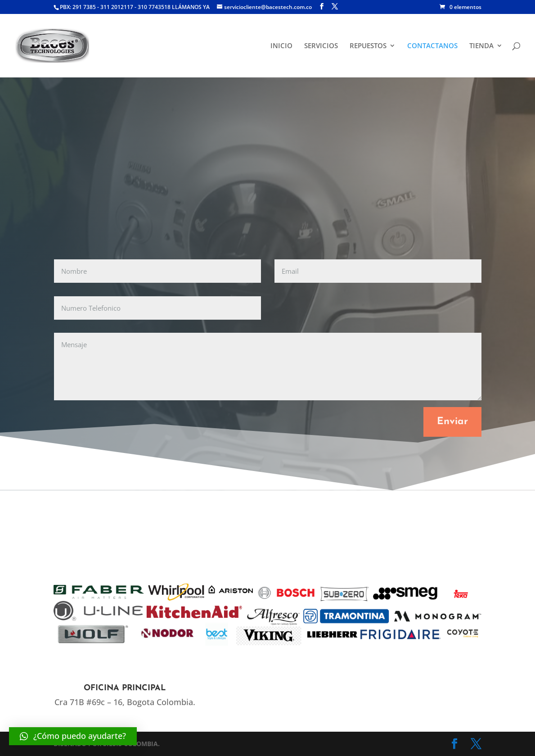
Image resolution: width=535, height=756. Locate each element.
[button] (73, 736)
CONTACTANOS (432, 46)
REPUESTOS (368, 46)
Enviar (452, 422)
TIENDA (481, 46)
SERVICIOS (321, 46)
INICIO (281, 46)
